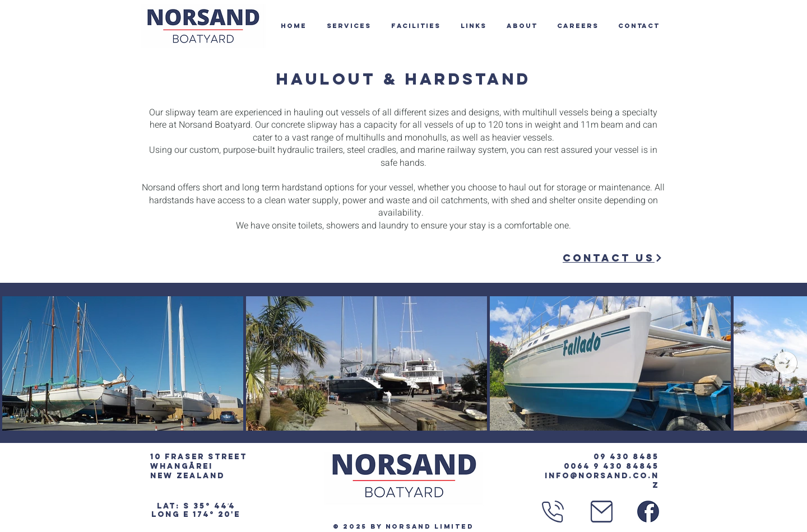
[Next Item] (786, 363)
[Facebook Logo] (648, 512)
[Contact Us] (613, 258)
